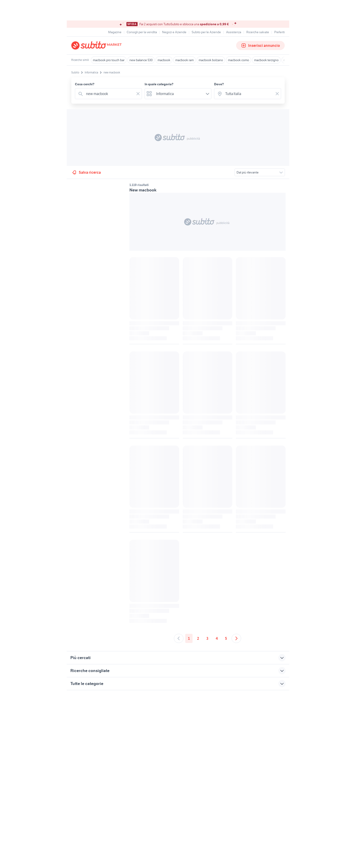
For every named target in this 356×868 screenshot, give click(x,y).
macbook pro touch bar (109, 60)
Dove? (219, 84)
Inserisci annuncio (260, 45)
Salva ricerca (86, 172)
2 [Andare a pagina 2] (198, 638)
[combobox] (109, 94)
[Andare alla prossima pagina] (236, 638)
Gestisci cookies (83, 760)
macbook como (239, 60)
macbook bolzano (211, 60)
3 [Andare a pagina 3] (207, 638)
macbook (164, 60)
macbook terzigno (266, 60)
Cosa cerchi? (85, 84)
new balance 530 (141, 60)
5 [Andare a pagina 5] (226, 638)
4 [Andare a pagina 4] (217, 638)
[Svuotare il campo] (138, 94)
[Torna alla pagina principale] (97, 45)
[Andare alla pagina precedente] (179, 638)
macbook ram (184, 60)
